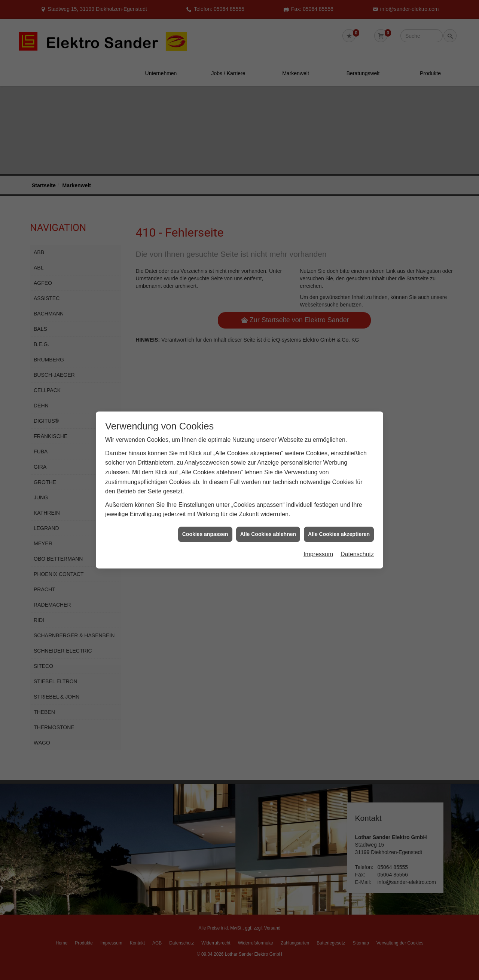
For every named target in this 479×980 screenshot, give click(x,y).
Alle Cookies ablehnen (268, 499)
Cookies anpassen (205, 499)
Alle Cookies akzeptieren (339, 499)
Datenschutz (357, 519)
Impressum (318, 519)
